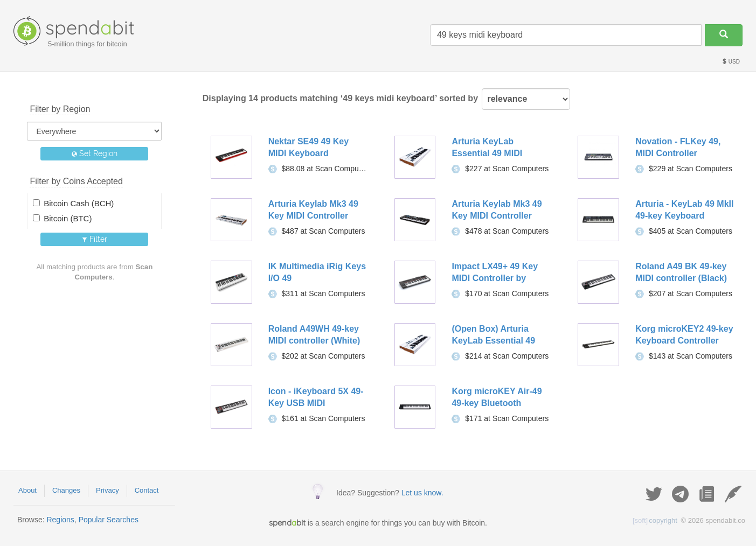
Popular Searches (109, 520)
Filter (95, 239)
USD (731, 62)
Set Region (95, 153)
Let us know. (422, 493)
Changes (66, 490)
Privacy (107, 490)
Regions (60, 520)
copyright (655, 520)
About (27, 490)
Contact (147, 490)
